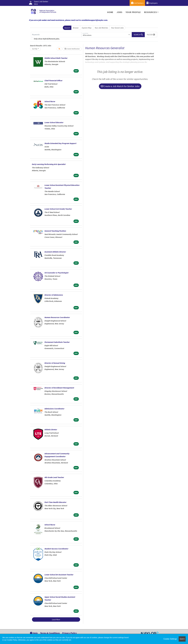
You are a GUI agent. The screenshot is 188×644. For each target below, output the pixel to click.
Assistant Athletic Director (55, 252)
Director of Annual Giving (55, 363)
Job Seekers (137, 3)
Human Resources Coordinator (57, 317)
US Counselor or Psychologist (56, 273)
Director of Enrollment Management (59, 388)
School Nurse (50, 101)
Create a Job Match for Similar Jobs (120, 86)
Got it (182, 639)
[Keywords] (56, 35)
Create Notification (72, 49)
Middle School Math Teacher (56, 58)
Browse (76, 28)
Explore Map (87, 28)
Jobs (119, 12)
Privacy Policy (69, 633)
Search (67, 28)
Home (110, 12)
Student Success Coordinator (56, 549)
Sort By (35, 49)
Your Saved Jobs (117, 28)
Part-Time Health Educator (55, 502)
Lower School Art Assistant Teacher (59, 575)
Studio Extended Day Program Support (60, 143)
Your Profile (133, 12)
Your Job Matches (101, 28)
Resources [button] (150, 12)
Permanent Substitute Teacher (57, 342)
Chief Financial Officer (53, 80)
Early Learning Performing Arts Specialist (49, 164)
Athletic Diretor (51, 429)
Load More (56, 619)
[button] (151, 35)
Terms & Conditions (50, 633)
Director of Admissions (54, 295)
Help (34, 633)
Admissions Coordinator (54, 409)
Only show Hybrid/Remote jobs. (47, 39)
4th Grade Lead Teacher (54, 477)
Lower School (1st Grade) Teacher (58, 209)
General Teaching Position (55, 231)
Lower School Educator (54, 122)
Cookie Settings (170, 639)
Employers (152, 3)
